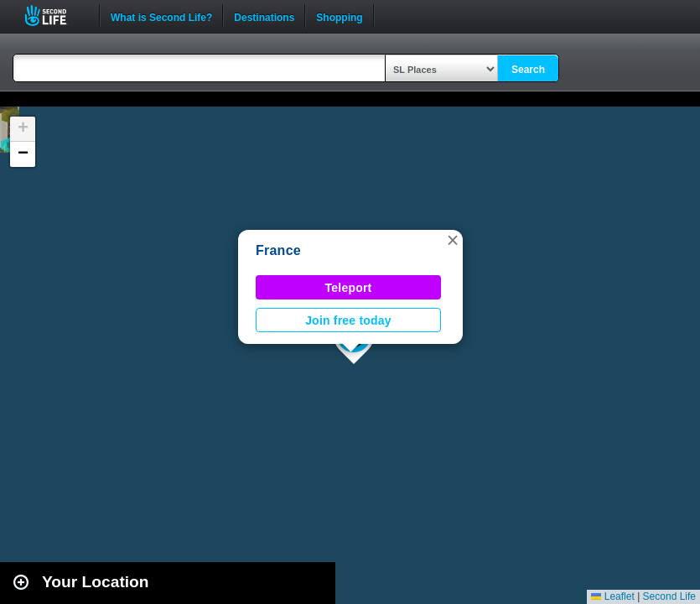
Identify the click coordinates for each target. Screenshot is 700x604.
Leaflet (612, 596)
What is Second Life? (161, 16)
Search (528, 70)
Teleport (349, 288)
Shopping (339, 16)
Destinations (264, 16)
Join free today (348, 320)
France (278, 250)
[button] (453, 240)
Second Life (55, 16)
